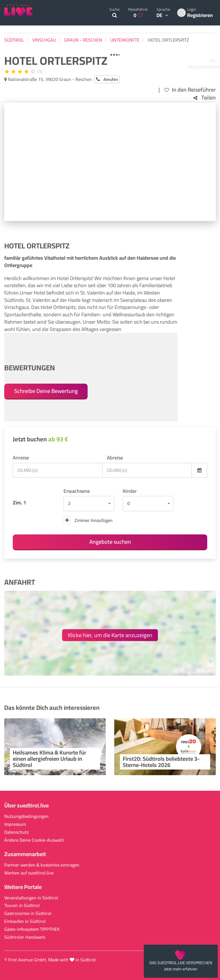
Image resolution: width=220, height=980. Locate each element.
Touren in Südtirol (22, 905)
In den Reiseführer (190, 90)
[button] (89, 504)
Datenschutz (16, 832)
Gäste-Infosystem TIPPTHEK (32, 929)
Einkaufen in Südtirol (25, 921)
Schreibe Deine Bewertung (46, 391)
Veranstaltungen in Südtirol (31, 898)
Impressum (15, 824)
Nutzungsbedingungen (26, 816)
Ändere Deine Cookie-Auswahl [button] (34, 840)
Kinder (130, 491)
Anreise (21, 458)
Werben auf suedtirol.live (29, 873)
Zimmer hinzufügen (88, 520)
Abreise (115, 458)
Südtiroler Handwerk (25, 937)
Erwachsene (77, 491)
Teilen (205, 98)
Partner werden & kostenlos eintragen (42, 865)
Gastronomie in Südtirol (28, 913)
